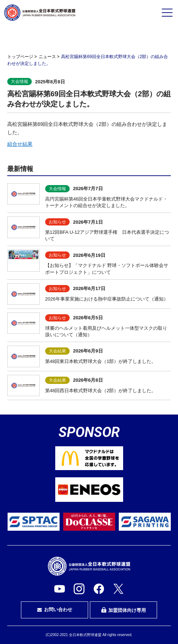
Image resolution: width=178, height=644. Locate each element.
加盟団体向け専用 (123, 610)
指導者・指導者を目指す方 (145, 38)
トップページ (20, 57)
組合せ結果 (20, 144)
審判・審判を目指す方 (89, 38)
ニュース (47, 57)
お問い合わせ (55, 610)
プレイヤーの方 (33, 37)
